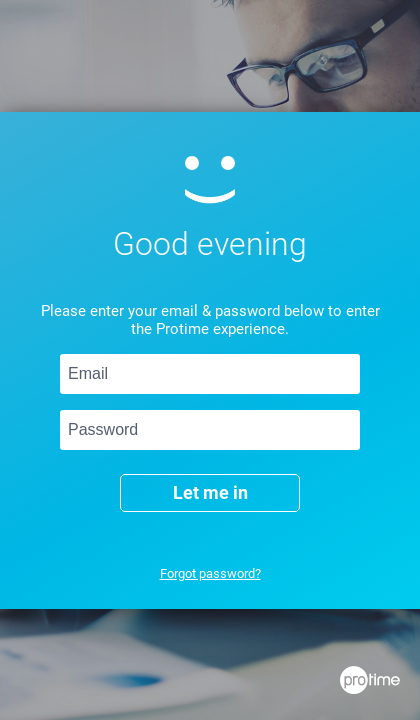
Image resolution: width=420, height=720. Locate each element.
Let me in (210, 492)
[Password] (210, 430)
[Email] (210, 374)
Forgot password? (210, 573)
